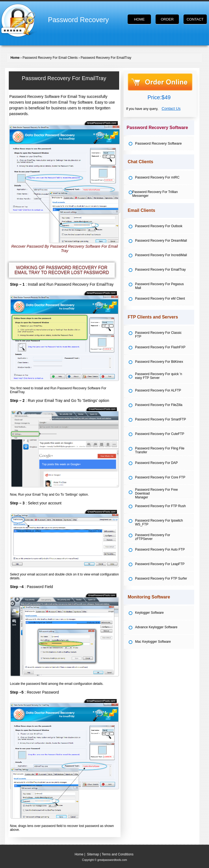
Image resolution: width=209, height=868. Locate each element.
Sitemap (93, 854)
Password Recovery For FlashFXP (160, 347)
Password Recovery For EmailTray (160, 270)
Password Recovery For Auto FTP (160, 550)
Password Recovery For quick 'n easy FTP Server (159, 376)
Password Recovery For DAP (156, 463)
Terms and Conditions (118, 854)
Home (139, 19)
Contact (195, 19)
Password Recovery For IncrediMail (161, 255)
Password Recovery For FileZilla (159, 405)
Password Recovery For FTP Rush (160, 506)
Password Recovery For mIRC (157, 177)
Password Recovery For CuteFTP (160, 434)
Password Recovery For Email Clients (50, 58)
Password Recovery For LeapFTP (160, 564)
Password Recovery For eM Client (160, 299)
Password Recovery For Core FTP (160, 477)
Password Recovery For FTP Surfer (161, 578)
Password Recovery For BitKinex (159, 362)
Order (167, 19)
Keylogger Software (149, 613)
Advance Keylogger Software (156, 627)
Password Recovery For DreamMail (161, 241)
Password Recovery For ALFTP (158, 390)
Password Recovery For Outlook (159, 226)
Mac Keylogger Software (153, 642)
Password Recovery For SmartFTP (161, 419)
